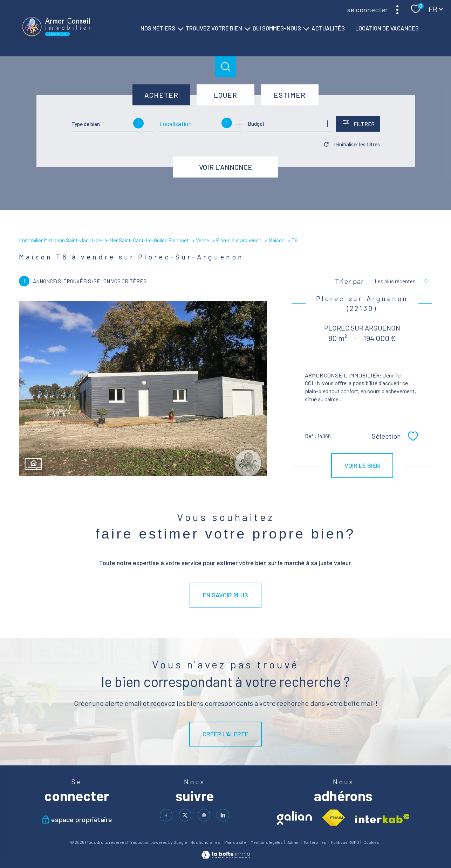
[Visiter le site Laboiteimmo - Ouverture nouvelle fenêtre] (226, 856)
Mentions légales (267, 842)
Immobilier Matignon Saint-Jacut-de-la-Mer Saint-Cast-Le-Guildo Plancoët (104, 240)
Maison (276, 240)
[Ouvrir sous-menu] (180, 28)
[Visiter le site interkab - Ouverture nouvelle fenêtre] (382, 818)
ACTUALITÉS (328, 28)
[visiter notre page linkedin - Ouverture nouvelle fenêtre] (223, 815)
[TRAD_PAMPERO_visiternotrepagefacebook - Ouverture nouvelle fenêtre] (166, 815)
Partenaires (315, 842)
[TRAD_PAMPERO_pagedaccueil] (56, 38)
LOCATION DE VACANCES (387, 28)
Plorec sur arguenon (239, 240)
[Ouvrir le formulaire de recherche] (358, 124)
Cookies (371, 842)
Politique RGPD (345, 842)
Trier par (349, 281)
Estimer (290, 95)
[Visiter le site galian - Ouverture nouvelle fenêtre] (294, 818)
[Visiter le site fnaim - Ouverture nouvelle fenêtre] (333, 818)
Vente (203, 240)
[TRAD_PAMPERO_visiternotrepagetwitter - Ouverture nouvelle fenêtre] (185, 815)
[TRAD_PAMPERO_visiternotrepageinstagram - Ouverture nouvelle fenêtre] (204, 815)
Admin (293, 842)
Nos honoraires (205, 842)
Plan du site (235, 842)
